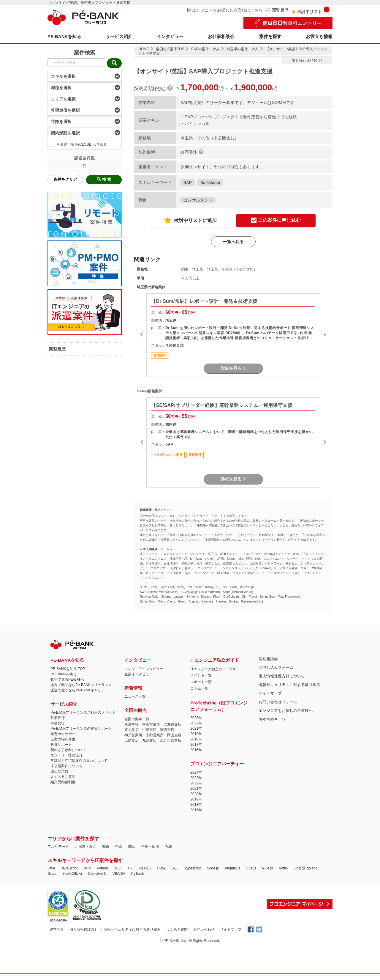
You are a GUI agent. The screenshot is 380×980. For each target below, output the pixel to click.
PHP (87, 868)
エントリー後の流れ (66, 755)
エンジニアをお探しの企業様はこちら (225, 10)
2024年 (196, 773)
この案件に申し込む (276, 221)
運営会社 (57, 929)
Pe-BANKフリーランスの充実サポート (81, 729)
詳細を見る (233, 368)
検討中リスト (311, 10)
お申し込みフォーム (276, 667)
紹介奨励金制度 (63, 782)
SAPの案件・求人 (205, 49)
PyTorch (138, 874)
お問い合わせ (204, 929)
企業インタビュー (139, 674)
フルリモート (58, 847)
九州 (169, 847)
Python (102, 868)
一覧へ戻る (233, 242)
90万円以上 (190, 278)
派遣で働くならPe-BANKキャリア (78, 690)
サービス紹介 (119, 36)
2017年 (196, 745)
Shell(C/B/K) (72, 874)
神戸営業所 (133, 735)
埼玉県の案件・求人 (243, 49)
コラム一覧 (199, 688)
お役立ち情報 (319, 36)
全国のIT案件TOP (170, 49)
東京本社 (132, 724)
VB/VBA (119, 874)
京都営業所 (155, 735)
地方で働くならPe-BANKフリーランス (81, 685)
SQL (175, 868)
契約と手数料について (68, 750)
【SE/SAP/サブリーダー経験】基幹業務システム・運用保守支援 (222, 405)
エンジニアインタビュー (144, 669)
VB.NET (145, 868)
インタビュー (170, 36)
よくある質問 (177, 929)
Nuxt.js (267, 868)
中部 (119, 847)
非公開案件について (66, 766)
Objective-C (97, 874)
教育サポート (61, 745)
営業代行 (58, 718)
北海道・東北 (85, 847)
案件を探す (270, 36)
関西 (132, 847)
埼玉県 (198, 269)
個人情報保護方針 (84, 929)
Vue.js (251, 868)
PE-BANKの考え (64, 674)
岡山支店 (174, 735)
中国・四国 (150, 847)
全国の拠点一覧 (137, 719)
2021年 (196, 729)
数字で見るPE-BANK (67, 679)
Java (51, 868)
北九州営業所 (171, 740)
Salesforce (210, 183)
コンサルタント (198, 200)
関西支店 (167, 730)
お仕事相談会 (221, 36)
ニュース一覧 (135, 696)
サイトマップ (270, 693)
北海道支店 (172, 724)
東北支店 (132, 730)
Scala (52, 874)
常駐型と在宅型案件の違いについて (79, 761)
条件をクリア (65, 179)
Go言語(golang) (306, 868)
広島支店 (132, 740)
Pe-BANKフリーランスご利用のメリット (83, 712)
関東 (185, 269)
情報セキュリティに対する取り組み (289, 685)
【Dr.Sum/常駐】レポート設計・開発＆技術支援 (204, 301)
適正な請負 (59, 771)
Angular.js (233, 868)
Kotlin (283, 868)
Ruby (161, 868)
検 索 (104, 179)
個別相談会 (268, 659)
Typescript (193, 868)
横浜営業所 (151, 724)
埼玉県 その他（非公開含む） (232, 269)
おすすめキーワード (276, 719)
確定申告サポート (65, 734)
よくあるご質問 (63, 777)
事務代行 (58, 723)
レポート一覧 (201, 682)
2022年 (196, 723)
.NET (118, 868)
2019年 (196, 734)
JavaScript (69, 868)
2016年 (196, 750)
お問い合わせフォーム (278, 702)
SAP (188, 183)
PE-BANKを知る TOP (68, 669)
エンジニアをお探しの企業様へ (286, 711)
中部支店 (149, 730)
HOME (144, 49)
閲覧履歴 (277, 10)
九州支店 (149, 740)
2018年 (196, 739)
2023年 (196, 718)
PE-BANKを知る (64, 36)
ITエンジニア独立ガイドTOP (213, 669)
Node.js (213, 868)
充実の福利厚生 (63, 739)
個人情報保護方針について (282, 676)
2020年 (196, 794)
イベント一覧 (201, 675)
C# (130, 868)
